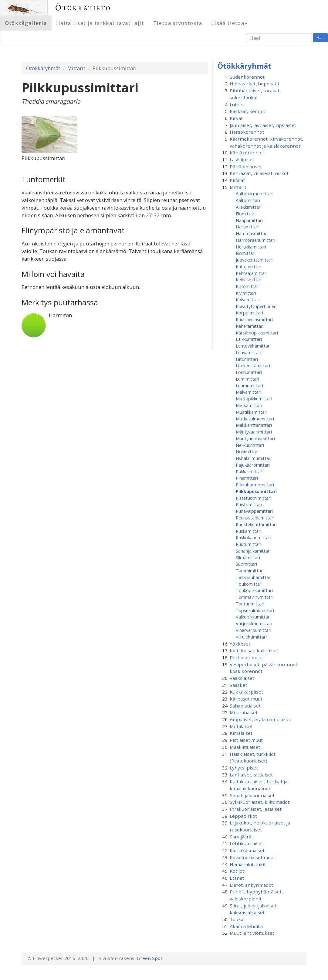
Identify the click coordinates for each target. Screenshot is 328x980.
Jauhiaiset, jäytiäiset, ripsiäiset (263, 125)
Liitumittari (247, 359)
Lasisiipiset (242, 159)
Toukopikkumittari (254, 590)
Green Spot (150, 958)
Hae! (320, 38)
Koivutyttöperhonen (256, 306)
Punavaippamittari (254, 511)
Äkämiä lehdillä (246, 926)
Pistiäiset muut (246, 740)
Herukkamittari (251, 247)
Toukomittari (249, 584)
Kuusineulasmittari (254, 319)
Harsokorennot (247, 132)
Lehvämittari (249, 352)
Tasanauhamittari (254, 577)
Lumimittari (247, 379)
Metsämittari (249, 405)
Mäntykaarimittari (254, 432)
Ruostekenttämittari (256, 524)
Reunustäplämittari (255, 518)
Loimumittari (249, 372)
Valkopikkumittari (253, 617)
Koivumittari (248, 300)
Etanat (237, 878)
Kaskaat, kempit (247, 111)
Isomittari (246, 253)
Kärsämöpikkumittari (257, 333)
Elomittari (246, 214)
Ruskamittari (249, 531)
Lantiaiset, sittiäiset (251, 775)
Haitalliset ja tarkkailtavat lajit (100, 23)
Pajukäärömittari (253, 465)
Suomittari (246, 564)
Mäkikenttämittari (254, 425)
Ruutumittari (249, 544)
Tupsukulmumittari (255, 610)
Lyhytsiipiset (244, 768)
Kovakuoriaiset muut (252, 857)
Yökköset (240, 644)
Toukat (237, 919)
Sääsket (238, 685)
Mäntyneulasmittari (255, 438)
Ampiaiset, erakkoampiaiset (260, 719)
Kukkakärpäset (246, 692)
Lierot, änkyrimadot (251, 885)
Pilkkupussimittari (256, 491)
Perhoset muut (246, 657)
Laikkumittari (249, 339)
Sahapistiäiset (245, 706)
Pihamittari (247, 478)
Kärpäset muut (246, 699)
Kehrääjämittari (252, 273)
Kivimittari (246, 293)
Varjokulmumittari (254, 623)
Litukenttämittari (253, 365)
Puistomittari (249, 504)
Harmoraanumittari (255, 240)
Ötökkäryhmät (43, 68)
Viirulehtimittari (251, 637)
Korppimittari (249, 313)
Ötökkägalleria (26, 23)
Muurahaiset (244, 712)
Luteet (237, 105)
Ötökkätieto (83, 8)
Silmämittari (248, 557)
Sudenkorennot (247, 77)
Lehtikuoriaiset (246, 843)
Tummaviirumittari (255, 597)
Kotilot (237, 871)
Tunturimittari (250, 604)
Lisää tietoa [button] (229, 23)
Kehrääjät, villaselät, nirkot (259, 173)
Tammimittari (250, 571)
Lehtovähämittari (253, 346)
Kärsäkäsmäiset (247, 850)
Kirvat (236, 118)
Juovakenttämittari (255, 260)
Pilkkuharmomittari (255, 485)
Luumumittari (249, 385)
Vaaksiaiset (242, 678)
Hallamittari (248, 227)
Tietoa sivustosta (178, 23)
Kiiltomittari (248, 286)
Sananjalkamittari (253, 551)
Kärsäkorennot (246, 152)
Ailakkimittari (249, 207)
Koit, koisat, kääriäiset (254, 650)
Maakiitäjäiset (245, 747)
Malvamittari (249, 392)
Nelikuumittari (250, 445)
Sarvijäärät (241, 837)
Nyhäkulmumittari (254, 458)
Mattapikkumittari (254, 399)
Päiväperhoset (246, 166)
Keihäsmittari (249, 279)
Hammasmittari (252, 233)
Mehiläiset (241, 726)
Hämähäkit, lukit (248, 864)
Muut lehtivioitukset (252, 933)
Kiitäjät (237, 180)
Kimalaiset (241, 733)
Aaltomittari (248, 200)
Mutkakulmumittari (255, 419)
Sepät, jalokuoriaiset (252, 795)
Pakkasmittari (250, 471)
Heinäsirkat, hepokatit (255, 84)
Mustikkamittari (252, 412)
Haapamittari (249, 220)
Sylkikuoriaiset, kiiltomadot (260, 802)
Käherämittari (250, 326)
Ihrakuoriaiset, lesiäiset (256, 809)
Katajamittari (249, 266)
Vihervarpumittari (254, 630)
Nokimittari (247, 451)
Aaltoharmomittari (255, 194)
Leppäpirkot (243, 816)
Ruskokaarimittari (254, 537)
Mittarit (76, 68)
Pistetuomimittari (254, 498)
